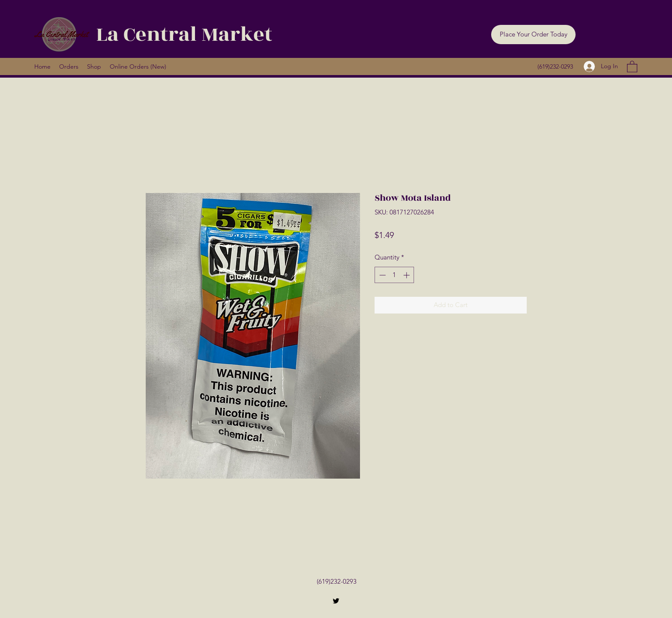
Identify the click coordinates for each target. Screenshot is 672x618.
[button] (533, 35)
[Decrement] (382, 275)
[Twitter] (336, 601)
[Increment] (407, 275)
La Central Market (184, 35)
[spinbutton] (394, 275)
